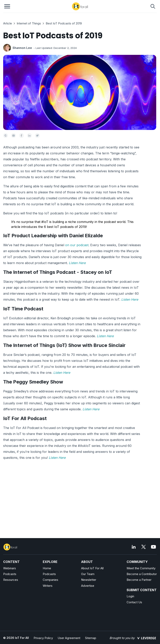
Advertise (88, 586)
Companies (50, 580)
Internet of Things (29, 23)
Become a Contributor (142, 574)
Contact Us (134, 602)
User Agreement (69, 638)
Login (130, 596)
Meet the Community (141, 568)
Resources (11, 580)
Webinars (10, 568)
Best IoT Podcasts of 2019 (64, 23)
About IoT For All (92, 568)
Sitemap (91, 638)
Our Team (88, 574)
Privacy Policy (43, 638)
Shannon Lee (22, 48)
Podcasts (10, 574)
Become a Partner (139, 580)
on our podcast (77, 245)
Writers (48, 586)
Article (8, 23)
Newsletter (89, 580)
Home (47, 568)
